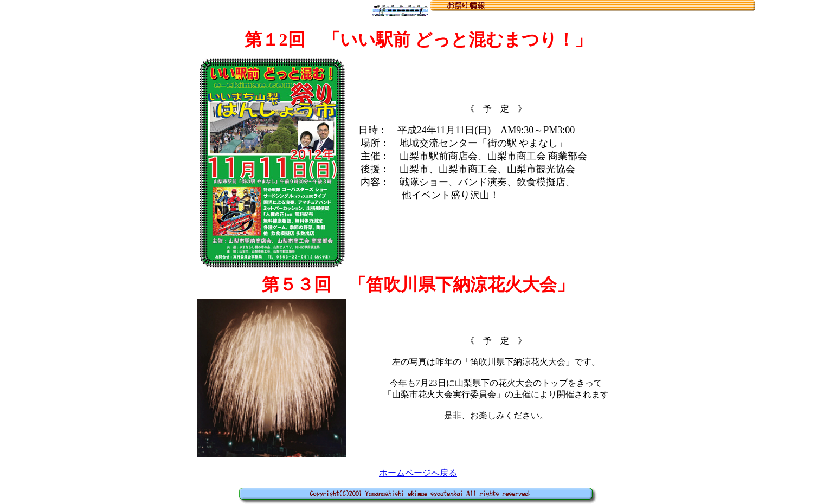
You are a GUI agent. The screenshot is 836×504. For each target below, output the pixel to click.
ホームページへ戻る (418, 473)
